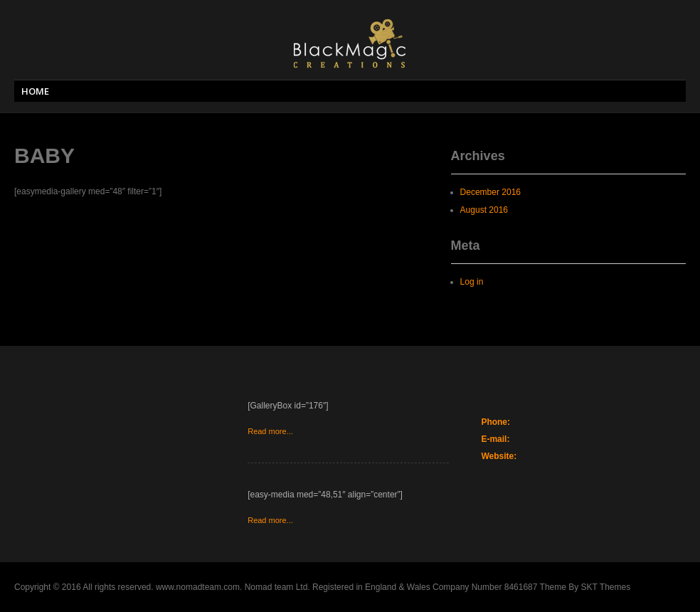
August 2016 (484, 210)
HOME (35, 91)
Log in (472, 282)
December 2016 (490, 192)
